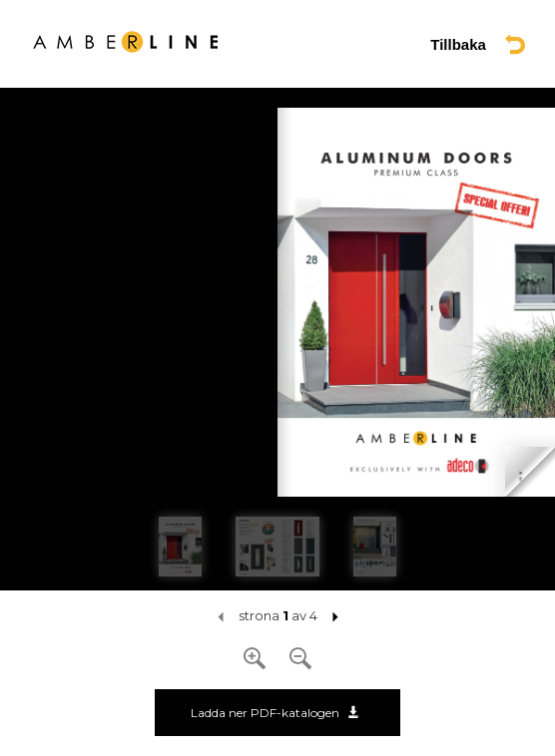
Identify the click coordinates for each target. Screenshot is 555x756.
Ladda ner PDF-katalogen (275, 713)
